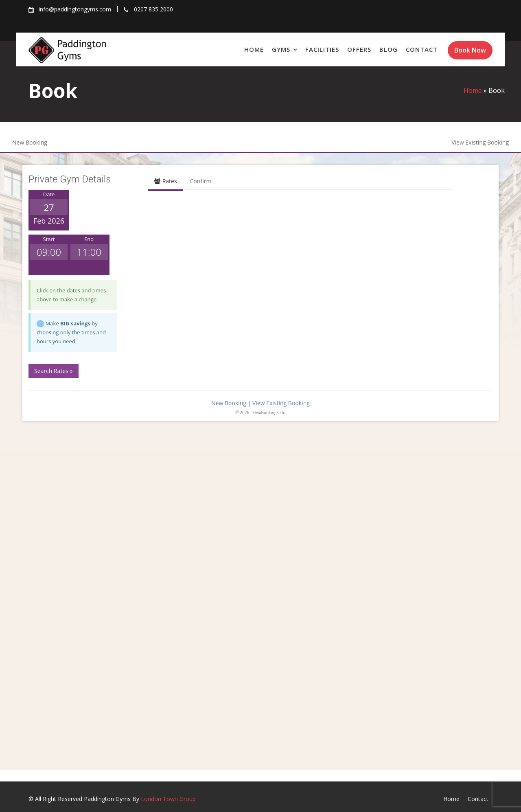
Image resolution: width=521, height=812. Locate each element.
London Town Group (168, 799)
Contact (422, 49)
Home (254, 49)
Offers (359, 49)
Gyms (281, 49)
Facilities (322, 49)
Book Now (470, 50)
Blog (389, 49)
